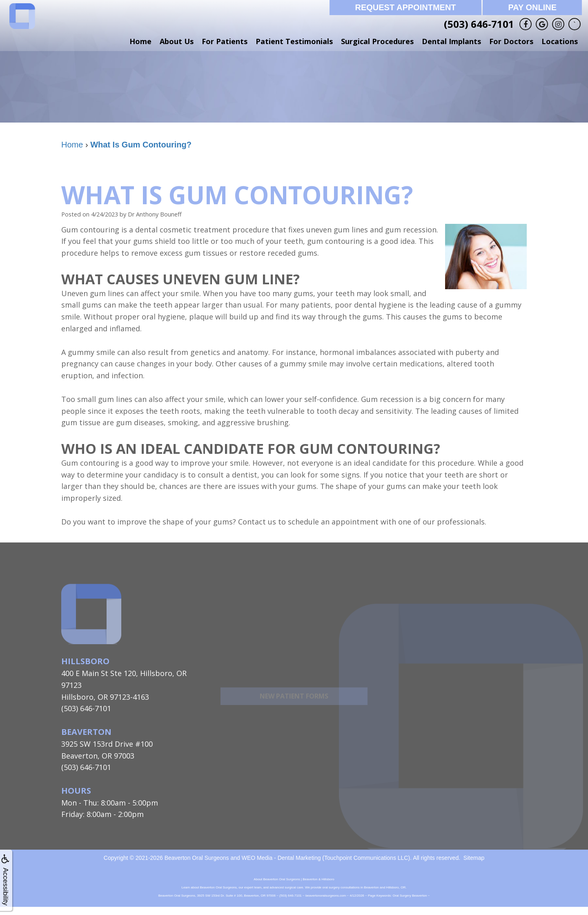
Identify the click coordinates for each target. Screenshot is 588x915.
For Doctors (511, 41)
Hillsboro (85, 661)
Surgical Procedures (377, 41)
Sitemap (474, 858)
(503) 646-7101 (479, 24)
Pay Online (532, 7)
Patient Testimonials (294, 41)
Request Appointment (405, 7)
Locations (560, 41)
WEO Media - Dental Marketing (281, 858)
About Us (177, 41)
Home (140, 41)
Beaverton (86, 732)
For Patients (225, 41)
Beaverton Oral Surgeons (197, 858)
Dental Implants (451, 41)
